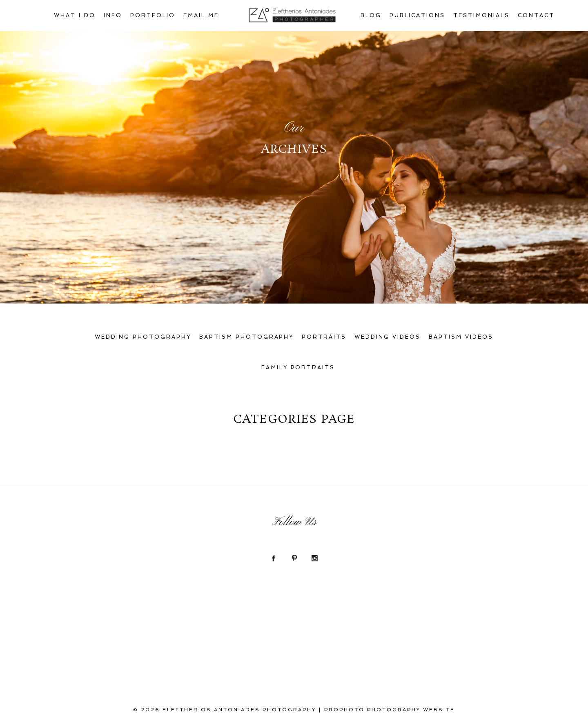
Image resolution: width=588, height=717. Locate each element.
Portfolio (153, 15)
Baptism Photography (247, 337)
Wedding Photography (143, 337)
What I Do (75, 15)
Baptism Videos (461, 337)
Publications (417, 15)
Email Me (201, 15)
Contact (536, 15)
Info (113, 15)
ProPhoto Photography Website (390, 710)
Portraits (324, 337)
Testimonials (481, 15)
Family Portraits (298, 367)
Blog (371, 15)
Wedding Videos (388, 337)
